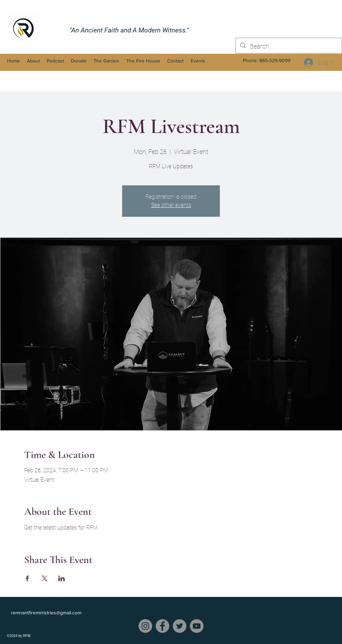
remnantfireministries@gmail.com (46, 613)
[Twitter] (180, 626)
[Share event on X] (44, 578)
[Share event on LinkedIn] (62, 578)
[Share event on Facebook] (27, 578)
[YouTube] (197, 626)
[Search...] (288, 46)
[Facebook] (162, 626)
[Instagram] (145, 626)
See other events (171, 205)
